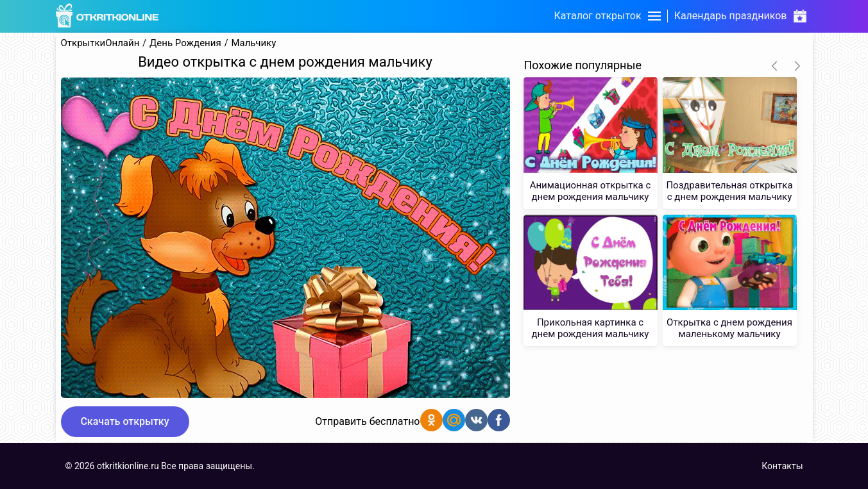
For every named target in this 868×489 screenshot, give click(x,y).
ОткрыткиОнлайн (100, 43)
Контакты (782, 466)
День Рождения (185, 43)
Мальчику (253, 43)
